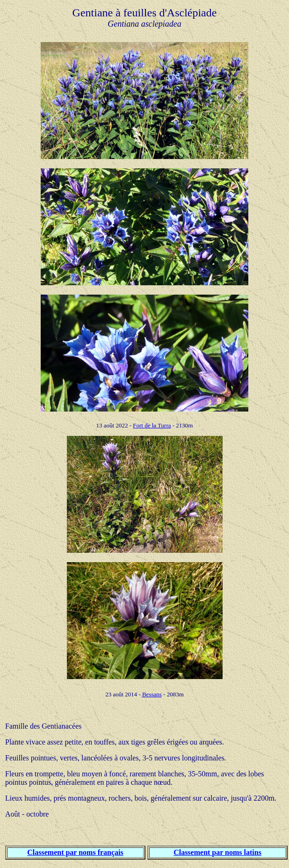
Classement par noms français (75, 852)
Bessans (152, 694)
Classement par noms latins (217, 852)
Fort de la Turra (152, 425)
